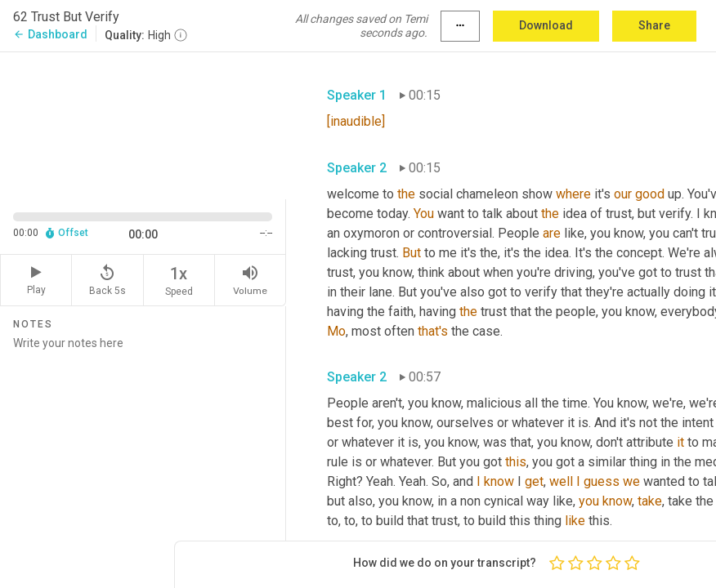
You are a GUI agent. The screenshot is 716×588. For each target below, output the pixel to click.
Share (654, 25)
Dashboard (50, 34)
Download (546, 25)
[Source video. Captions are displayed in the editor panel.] (143, 124)
